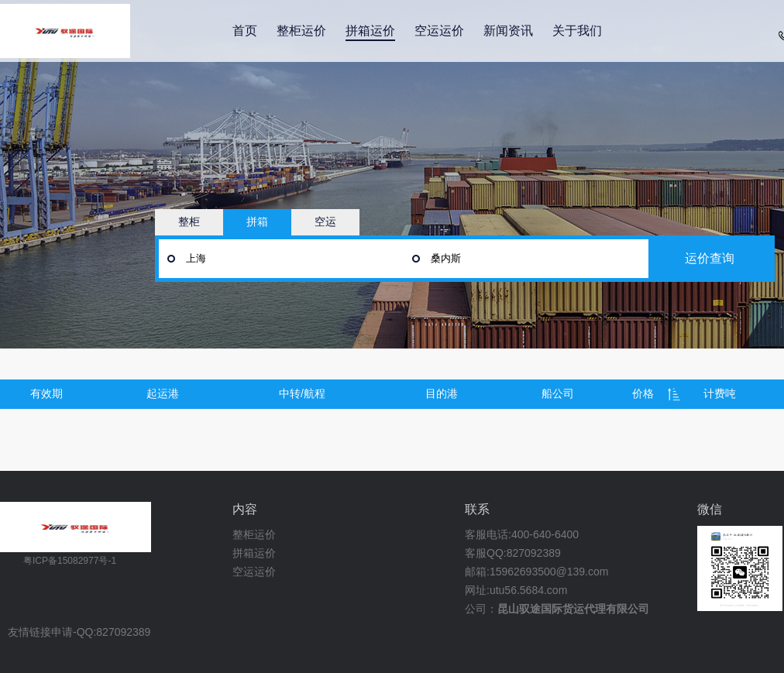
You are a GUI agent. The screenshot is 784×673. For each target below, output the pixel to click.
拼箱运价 (370, 31)
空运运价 (439, 31)
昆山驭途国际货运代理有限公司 (573, 609)
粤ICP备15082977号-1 (70, 561)
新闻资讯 (508, 31)
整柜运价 (301, 31)
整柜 (189, 221)
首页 (245, 31)
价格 (643, 393)
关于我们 (577, 31)
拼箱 (257, 221)
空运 (325, 221)
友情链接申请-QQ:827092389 (79, 632)
